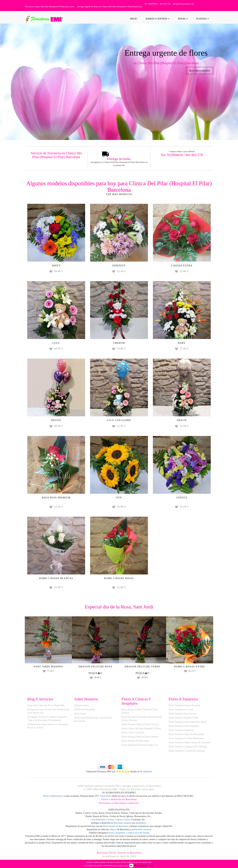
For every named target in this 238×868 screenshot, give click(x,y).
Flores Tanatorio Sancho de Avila (184, 707)
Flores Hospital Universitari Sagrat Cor (140, 746)
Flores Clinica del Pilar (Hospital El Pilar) (141, 730)
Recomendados (199, 71)
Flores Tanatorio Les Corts (181, 711)
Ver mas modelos (119, 194)
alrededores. (141, 825)
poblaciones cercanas (141, 831)
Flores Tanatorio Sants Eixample (184, 727)
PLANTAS (203, 19)
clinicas (113, 831)
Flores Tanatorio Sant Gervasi (182, 715)
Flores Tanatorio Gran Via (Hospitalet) (186, 736)
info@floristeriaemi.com (183, 4)
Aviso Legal (80, 715)
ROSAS (183, 19)
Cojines (119, 821)
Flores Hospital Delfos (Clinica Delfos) (140, 738)
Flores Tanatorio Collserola (181, 732)
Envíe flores (106, 798)
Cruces (127, 821)
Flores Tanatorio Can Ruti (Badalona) (186, 740)
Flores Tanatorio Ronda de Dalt (183, 719)
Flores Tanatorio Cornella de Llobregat (187, 752)
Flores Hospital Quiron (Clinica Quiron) (140, 726)
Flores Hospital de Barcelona (135, 742)
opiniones (147, 773)
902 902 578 (165, 4)
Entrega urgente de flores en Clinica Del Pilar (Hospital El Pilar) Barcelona (109, 7)
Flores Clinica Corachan (133, 734)
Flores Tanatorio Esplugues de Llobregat (188, 748)
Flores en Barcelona (52, 798)
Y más (151, 866)
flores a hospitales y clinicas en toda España (129, 834)
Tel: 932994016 (151, 4)
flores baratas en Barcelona (116, 828)
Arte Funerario (98, 821)
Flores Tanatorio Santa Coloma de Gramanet (189, 744)
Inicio (134, 19)
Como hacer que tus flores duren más (46, 707)
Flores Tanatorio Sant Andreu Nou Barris (188, 723)
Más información (141, 866)
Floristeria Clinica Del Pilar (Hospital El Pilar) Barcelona (50, 7)
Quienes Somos (82, 707)
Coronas (110, 821)
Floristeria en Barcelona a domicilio (119, 804)
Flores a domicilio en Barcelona (119, 801)
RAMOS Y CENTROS (158, 19)
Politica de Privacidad (85, 711)
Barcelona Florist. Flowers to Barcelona (119, 854)
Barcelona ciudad (122, 825)
